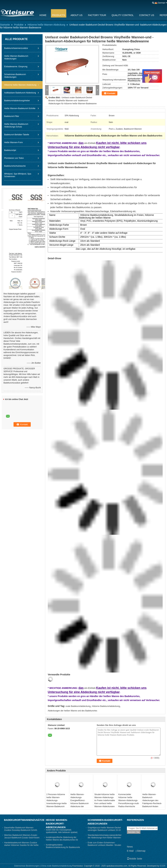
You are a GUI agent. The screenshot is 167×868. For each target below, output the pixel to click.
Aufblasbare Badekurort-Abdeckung (20, 93)
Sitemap (141, 851)
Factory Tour (97, 15)
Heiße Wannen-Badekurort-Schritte (20, 108)
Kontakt (111, 93)
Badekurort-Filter (12, 116)
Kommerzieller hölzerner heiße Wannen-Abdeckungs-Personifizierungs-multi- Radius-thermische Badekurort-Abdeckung (129, 802)
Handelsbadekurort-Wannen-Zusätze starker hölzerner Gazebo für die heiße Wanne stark (21, 845)
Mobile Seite (135, 859)
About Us (77, 15)
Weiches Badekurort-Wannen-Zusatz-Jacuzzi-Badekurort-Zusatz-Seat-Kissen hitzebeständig (22, 838)
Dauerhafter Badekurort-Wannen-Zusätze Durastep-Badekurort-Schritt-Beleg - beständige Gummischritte (21, 830)
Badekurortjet (10, 150)
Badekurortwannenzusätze (16, 48)
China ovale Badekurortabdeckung (56, 866)
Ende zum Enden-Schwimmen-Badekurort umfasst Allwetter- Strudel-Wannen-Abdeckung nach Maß (105, 845)
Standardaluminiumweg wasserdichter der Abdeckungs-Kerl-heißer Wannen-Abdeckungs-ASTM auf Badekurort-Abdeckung (105, 839)
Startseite (5, 25)
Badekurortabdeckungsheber (17, 101)
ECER (163, 866)
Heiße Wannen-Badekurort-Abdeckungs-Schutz (16, 125)
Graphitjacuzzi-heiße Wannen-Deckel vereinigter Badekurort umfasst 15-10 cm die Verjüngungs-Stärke (104, 830)
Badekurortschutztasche (15, 166)
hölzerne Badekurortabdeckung (106, 706)
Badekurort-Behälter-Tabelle (17, 135)
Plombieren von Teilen (14, 158)
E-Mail (130, 851)
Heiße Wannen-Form (14, 142)
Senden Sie (134, 832)
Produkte (19, 25)
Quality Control (123, 15)
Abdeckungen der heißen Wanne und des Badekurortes (72, 711)
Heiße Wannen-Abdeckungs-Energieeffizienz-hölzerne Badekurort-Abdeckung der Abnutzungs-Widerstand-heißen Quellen (80, 805)
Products (59, 15)
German (162, 3)
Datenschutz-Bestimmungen (27, 866)
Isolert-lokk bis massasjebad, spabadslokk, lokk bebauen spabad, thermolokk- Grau (62, 832)
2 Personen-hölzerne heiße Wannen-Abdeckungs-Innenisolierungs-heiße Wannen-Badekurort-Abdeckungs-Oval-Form (57, 802)
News (130, 847)
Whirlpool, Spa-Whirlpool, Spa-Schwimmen (18, 175)
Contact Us (147, 15)
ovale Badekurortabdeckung (78, 706)
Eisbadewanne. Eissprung (16, 67)
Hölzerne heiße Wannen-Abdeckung (46, 25)
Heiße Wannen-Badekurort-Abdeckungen (16, 57)
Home (43, 15)
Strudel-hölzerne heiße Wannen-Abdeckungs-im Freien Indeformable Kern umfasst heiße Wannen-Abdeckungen (105, 800)
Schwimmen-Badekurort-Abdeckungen (15, 76)
